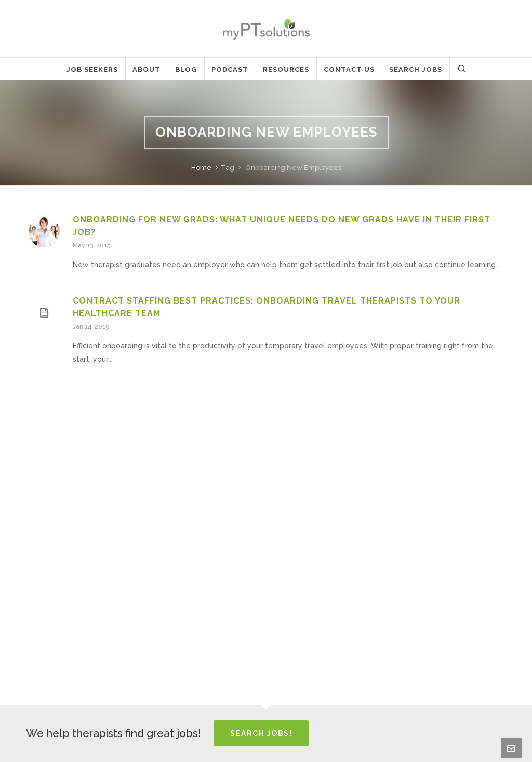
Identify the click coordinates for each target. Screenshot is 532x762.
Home (201, 168)
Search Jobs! (261, 733)
